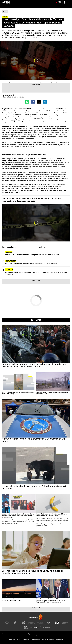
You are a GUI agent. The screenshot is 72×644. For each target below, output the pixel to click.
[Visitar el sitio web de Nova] (32, 623)
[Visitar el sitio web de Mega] (40, 623)
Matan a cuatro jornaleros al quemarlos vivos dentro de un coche (33, 440)
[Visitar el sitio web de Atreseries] (49, 623)
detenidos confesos (23, 143)
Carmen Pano (62, 1)
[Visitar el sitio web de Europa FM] (65, 623)
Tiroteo (9, 270)
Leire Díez (41, 1)
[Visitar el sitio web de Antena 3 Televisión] (7, 623)
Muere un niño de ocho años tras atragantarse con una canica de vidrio (33, 255)
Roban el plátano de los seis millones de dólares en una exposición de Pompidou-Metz (52, 515)
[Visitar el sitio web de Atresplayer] (36, 627)
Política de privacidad (23, 639)
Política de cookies (35, 639)
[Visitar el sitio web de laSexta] (15, 623)
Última (59, 6)
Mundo (36, 320)
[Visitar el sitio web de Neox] (24, 623)
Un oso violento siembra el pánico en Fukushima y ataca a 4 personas (34, 487)
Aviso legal (12, 639)
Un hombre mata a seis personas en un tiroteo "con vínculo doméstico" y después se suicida (32, 200)
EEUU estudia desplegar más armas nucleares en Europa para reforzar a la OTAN (17, 600)
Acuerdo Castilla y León (19, 1)
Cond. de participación (48, 639)
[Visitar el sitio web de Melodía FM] (26, 627)
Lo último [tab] (42, 247)
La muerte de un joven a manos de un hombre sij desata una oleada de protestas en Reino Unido (34, 365)
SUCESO (9, 252)
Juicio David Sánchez (32, 1)
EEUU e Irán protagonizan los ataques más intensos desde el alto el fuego (18, 393)
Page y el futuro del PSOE (51, 1)
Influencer (11, 261)
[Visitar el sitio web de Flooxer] (46, 627)
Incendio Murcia (7, 1)
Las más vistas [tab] (9, 247)
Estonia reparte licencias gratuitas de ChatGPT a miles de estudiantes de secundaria (33, 572)
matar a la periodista (62, 129)
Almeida (69, 1)
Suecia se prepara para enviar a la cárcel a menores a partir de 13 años (53, 393)
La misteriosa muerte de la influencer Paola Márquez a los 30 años (31, 263)
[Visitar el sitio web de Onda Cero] (57, 623)
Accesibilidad (59, 639)
